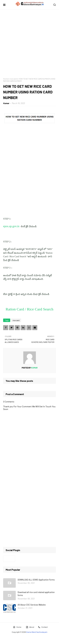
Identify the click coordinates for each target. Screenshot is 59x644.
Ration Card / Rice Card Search (29, 309)
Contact (43, 627)
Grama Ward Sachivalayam (37, 632)
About (30, 627)
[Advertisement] (29, 44)
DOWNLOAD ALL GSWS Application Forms (36, 580)
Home (6, 79)
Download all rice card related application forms (36, 594)
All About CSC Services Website (32, 605)
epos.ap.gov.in (12, 226)
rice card (13, 79)
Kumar (6, 103)
